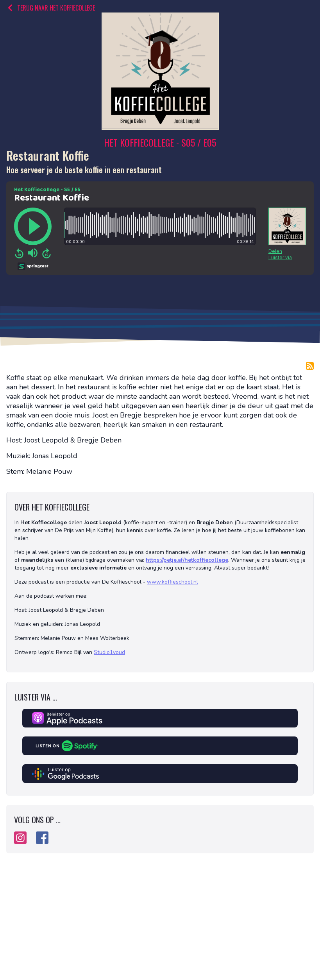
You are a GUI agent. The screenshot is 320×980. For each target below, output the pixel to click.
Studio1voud (109, 652)
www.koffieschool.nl (173, 582)
